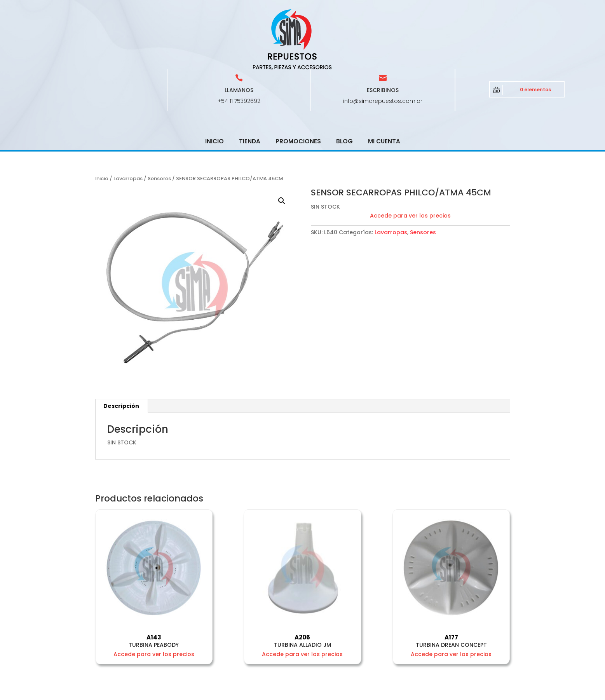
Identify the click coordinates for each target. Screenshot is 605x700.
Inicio (214, 86)
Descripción (121, 350)
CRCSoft (260, 692)
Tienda (250, 86)
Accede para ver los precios (410, 160)
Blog (344, 86)
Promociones (298, 86)
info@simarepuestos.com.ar (383, 45)
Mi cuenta (384, 86)
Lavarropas (128, 123)
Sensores (159, 123)
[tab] (121, 350)
